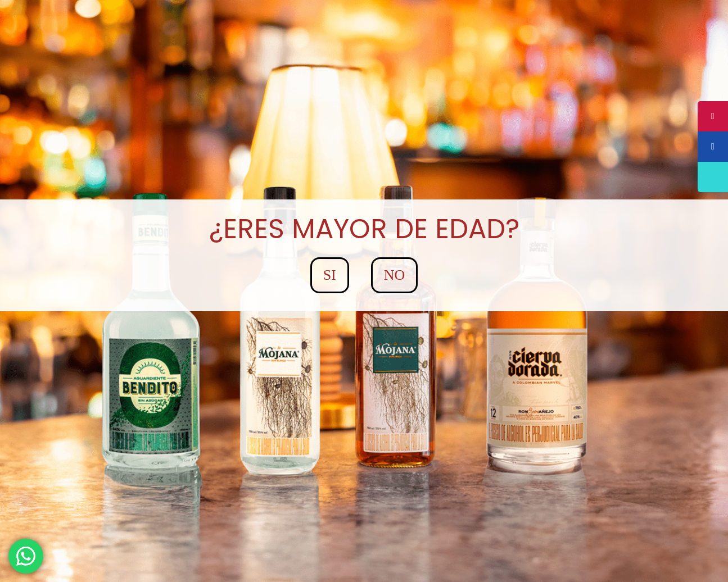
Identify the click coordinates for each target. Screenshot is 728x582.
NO (395, 275)
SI (330, 275)
